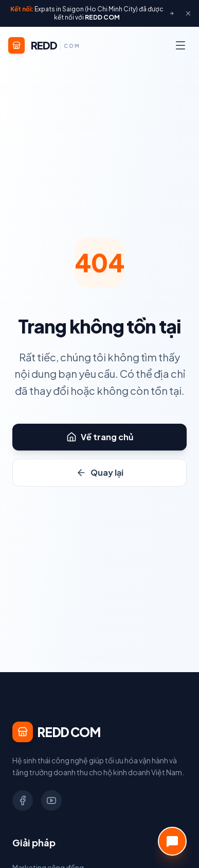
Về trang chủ (100, 437)
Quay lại (100, 472)
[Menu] (180, 45)
